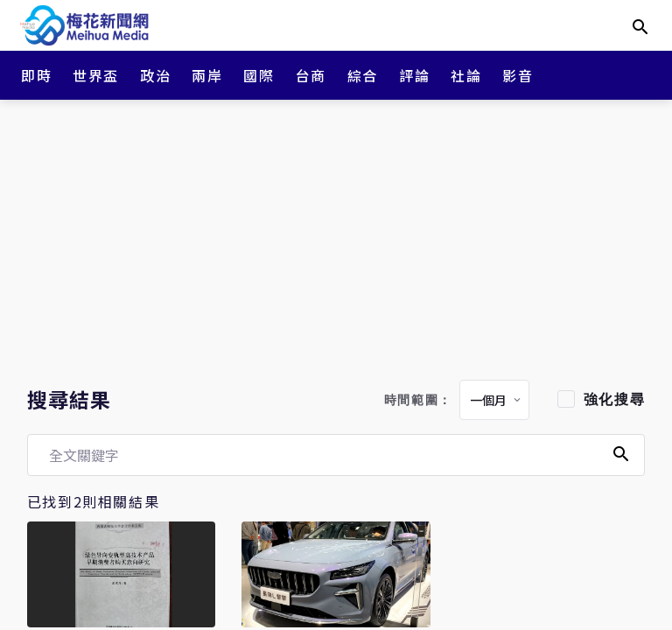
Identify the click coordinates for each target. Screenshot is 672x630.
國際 (259, 75)
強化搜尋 (614, 399)
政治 (155, 75)
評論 (414, 75)
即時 (36, 75)
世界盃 (96, 75)
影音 (518, 75)
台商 (311, 75)
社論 (466, 75)
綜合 (363, 75)
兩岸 (207, 75)
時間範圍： (418, 400)
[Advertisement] (336, 236)
